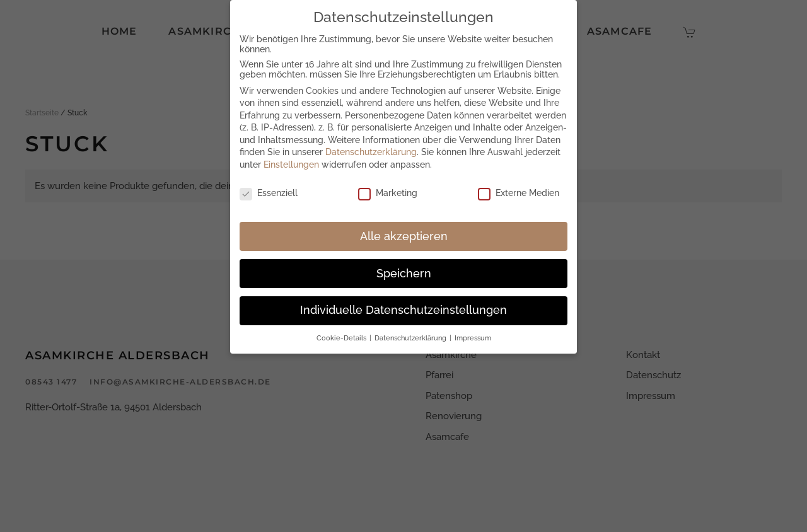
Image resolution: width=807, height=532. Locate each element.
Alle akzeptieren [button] (404, 234)
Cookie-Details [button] (342, 337)
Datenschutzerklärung (371, 151)
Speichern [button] (404, 272)
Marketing (388, 192)
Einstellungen (291, 163)
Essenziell (269, 192)
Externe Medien (519, 192)
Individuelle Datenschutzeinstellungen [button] (403, 309)
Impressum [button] (473, 337)
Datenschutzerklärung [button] (411, 337)
